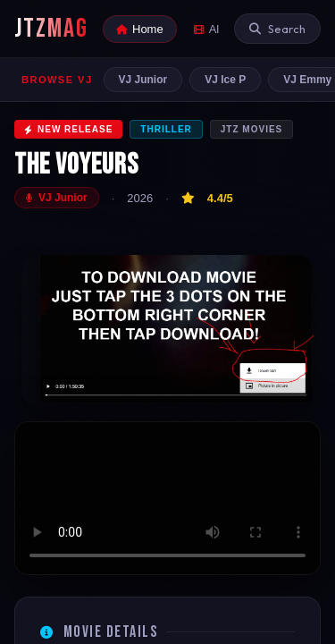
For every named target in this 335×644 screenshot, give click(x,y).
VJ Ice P (225, 80)
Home (140, 29)
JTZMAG (51, 29)
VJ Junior (143, 80)
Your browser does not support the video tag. (167, 499)
